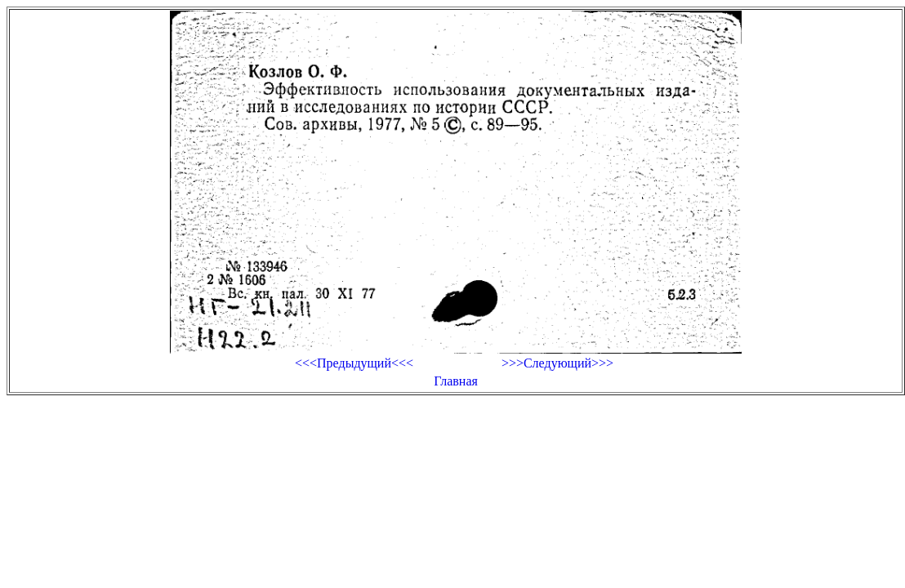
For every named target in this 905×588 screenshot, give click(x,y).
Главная (456, 381)
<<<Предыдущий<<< (354, 363)
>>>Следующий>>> (557, 363)
